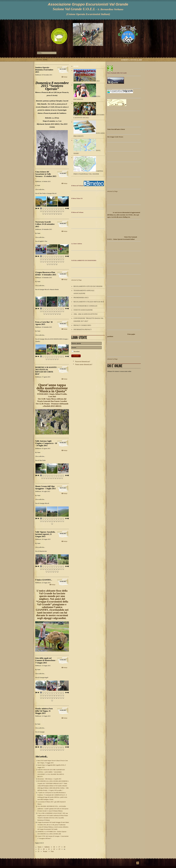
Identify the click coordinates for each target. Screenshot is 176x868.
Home (76, 66)
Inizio (40, 847)
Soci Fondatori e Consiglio (85, 306)
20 (44, 849)
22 (54, 849)
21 (49, 849)
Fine (52, 851)
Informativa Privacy (83, 329)
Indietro (47, 847)
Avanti (45, 851)
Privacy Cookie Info (82, 325)
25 (38, 851)
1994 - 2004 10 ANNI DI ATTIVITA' (86, 314)
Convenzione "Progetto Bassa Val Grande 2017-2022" (89, 320)
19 (38, 849)
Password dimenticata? (83, 362)
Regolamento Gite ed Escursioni (88, 286)
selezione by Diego (76, 280)
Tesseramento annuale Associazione (84, 292)
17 (59, 847)
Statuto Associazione (83, 310)
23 (59, 849)
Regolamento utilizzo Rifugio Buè (89, 302)
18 (64, 847)
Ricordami (77, 352)
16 (54, 847)
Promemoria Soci (81, 298)
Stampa (64, 77)
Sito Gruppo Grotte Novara (115, 137)
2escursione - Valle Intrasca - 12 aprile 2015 (49, 779)
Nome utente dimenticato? (84, 364)
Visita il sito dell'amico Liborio (116, 129)
